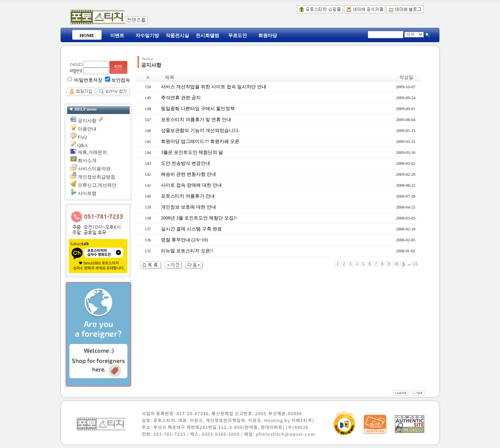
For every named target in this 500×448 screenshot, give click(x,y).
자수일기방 (147, 36)
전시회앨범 (207, 36)
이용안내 (87, 129)
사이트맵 (87, 193)
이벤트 (117, 36)
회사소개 (87, 161)
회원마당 (268, 36)
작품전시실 (177, 36)
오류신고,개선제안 (97, 185)
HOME (87, 36)
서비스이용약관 (94, 169)
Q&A (83, 145)
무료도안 (237, 36)
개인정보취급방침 (96, 177)
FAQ (82, 137)
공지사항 (87, 121)
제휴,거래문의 (92, 152)
